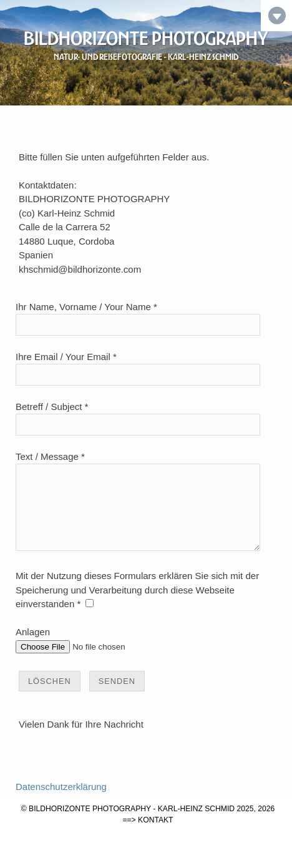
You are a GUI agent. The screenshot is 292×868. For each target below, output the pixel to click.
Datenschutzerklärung (61, 802)
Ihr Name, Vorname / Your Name (83, 307)
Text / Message (47, 456)
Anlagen (33, 647)
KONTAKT (155, 835)
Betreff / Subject (49, 407)
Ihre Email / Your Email (63, 357)
